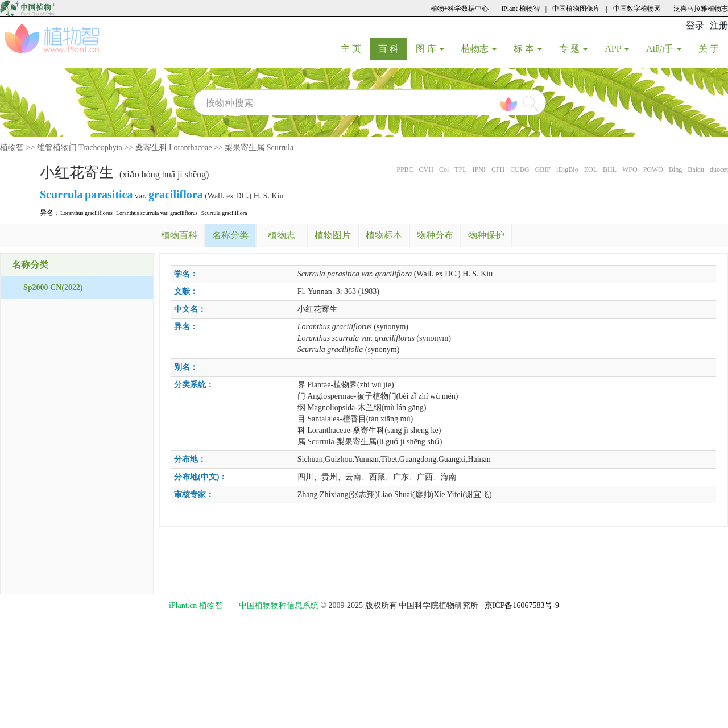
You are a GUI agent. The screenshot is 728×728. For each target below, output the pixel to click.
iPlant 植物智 (521, 9)
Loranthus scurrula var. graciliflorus (157, 213)
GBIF (543, 169)
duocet (719, 169)
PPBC (405, 169)
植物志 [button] (479, 49)
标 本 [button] (528, 49)
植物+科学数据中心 (460, 9)
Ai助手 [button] (664, 49)
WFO (630, 169)
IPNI (479, 169)
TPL (460, 169)
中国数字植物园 (637, 9)
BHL (610, 169)
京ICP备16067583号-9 (522, 605)
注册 (719, 25)
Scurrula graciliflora (224, 213)
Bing (675, 169)
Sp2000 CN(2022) (53, 288)
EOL (591, 169)
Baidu (696, 169)
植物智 (12, 148)
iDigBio (567, 169)
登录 (695, 25)
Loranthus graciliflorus (86, 213)
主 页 (355, 48)
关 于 (713, 48)
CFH (498, 169)
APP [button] (617, 49)
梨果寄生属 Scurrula (259, 148)
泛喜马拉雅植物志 (701, 9)
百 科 (393, 48)
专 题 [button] (573, 49)
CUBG (520, 169)
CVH (426, 169)
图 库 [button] (430, 49)
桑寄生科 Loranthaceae (174, 148)
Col (444, 169)
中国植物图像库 (576, 9)
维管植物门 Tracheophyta (80, 148)
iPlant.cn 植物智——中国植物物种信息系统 (244, 605)
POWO (653, 169)
